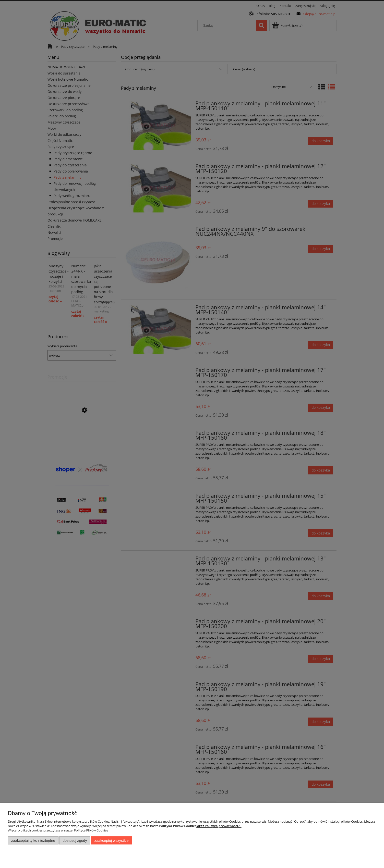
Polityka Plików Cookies (178, 826)
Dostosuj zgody (75, 840)
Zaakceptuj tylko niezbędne (33, 840)
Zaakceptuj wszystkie (112, 840)
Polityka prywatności (221, 826)
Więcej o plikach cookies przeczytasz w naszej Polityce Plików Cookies (58, 830)
